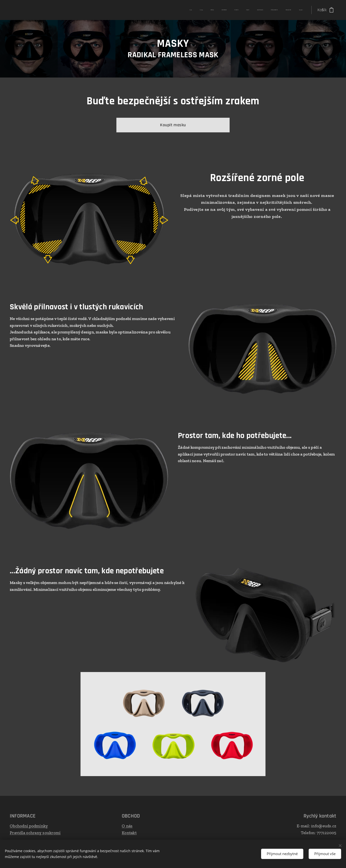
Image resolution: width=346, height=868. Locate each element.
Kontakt (129, 832)
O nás (127, 826)
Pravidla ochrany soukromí (35, 832)
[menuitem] (229, 10)
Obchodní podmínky (29, 826)
